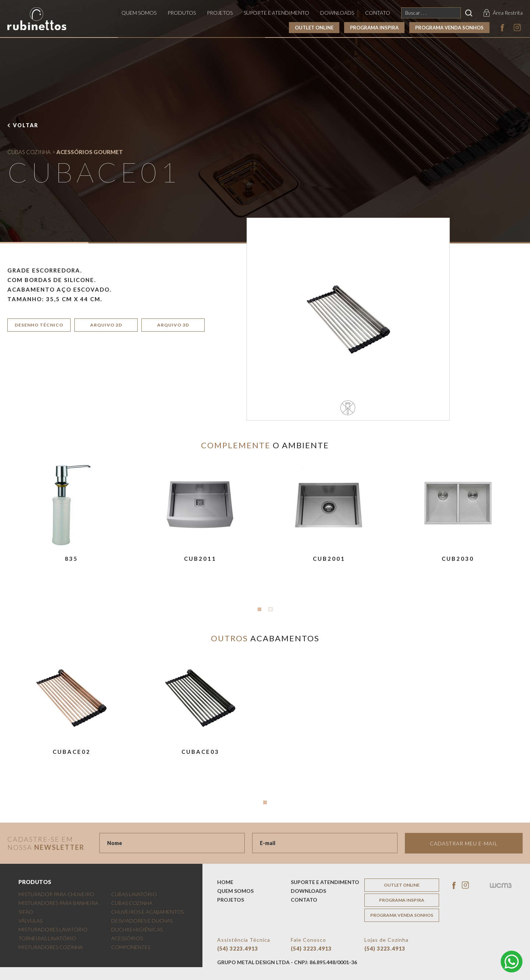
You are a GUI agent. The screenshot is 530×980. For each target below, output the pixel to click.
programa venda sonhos (449, 28)
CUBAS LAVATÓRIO (134, 894)
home (225, 882)
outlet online (314, 28)
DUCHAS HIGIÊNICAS (137, 929)
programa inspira (374, 28)
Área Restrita (508, 13)
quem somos (139, 13)
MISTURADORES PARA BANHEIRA (58, 903)
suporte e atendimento (276, 13)
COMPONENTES (131, 947)
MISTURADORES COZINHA (51, 947)
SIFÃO (26, 912)
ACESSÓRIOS (127, 938)
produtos (182, 13)
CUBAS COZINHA (29, 152)
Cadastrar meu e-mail (464, 843)
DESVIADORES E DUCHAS (142, 921)
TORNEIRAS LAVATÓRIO (47, 938)
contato (378, 13)
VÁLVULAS (30, 921)
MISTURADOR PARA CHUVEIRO (56, 894)
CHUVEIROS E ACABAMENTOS (147, 912)
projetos (220, 13)
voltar (26, 125)
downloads (337, 13)
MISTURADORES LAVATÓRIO (53, 929)
